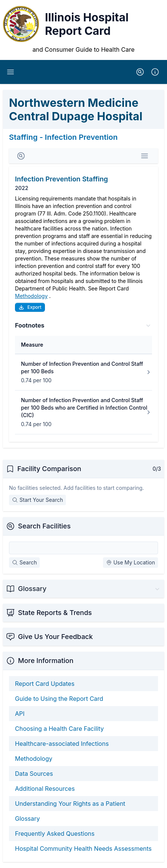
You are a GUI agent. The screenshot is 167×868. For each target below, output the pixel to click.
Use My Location (130, 562)
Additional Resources (45, 789)
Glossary (28, 819)
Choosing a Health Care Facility (59, 729)
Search (24, 562)
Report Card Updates (45, 684)
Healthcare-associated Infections (62, 744)
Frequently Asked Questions (55, 834)
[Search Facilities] (83, 548)
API (20, 714)
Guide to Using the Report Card (59, 699)
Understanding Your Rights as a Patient (70, 804)
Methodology (31, 296)
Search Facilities (44, 526)
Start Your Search (37, 500)
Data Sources (34, 774)
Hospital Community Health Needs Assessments (83, 849)
